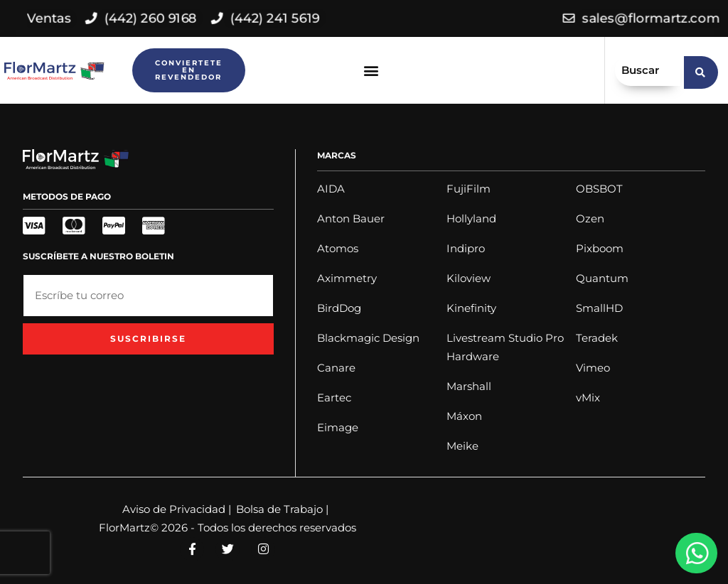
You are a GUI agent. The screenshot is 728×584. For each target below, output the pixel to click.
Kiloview (469, 278)
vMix (588, 398)
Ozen (590, 218)
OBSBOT (599, 189)
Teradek (597, 338)
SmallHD (599, 308)
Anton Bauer (351, 218)
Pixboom (600, 248)
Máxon (464, 416)
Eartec (334, 398)
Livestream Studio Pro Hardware (505, 347)
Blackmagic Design (368, 338)
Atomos (338, 248)
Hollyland (471, 218)
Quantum (602, 278)
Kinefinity (471, 308)
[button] (371, 71)
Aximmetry (347, 278)
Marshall (469, 386)
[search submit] (701, 70)
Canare (336, 368)
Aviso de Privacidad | (177, 509)
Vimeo (593, 368)
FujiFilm (469, 189)
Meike (462, 446)
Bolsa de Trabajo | (282, 509)
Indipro (466, 248)
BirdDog (339, 308)
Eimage (338, 427)
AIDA (331, 189)
